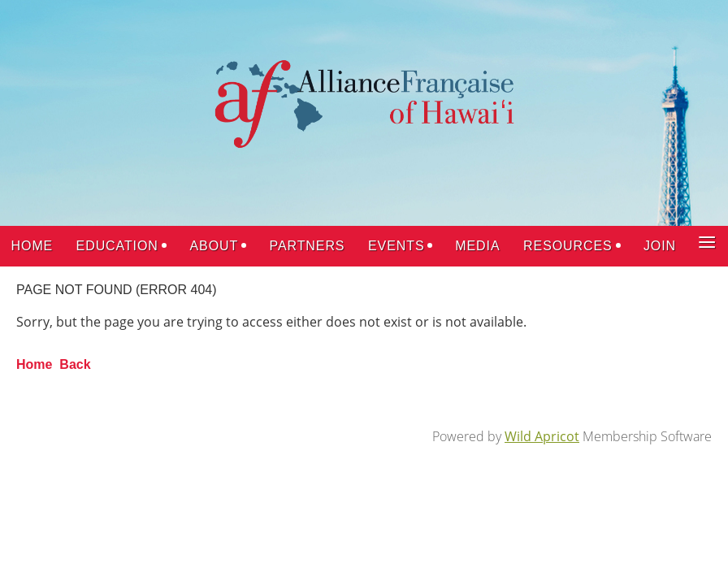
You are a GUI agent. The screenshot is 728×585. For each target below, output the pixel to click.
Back (75, 364)
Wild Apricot (542, 436)
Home (34, 364)
